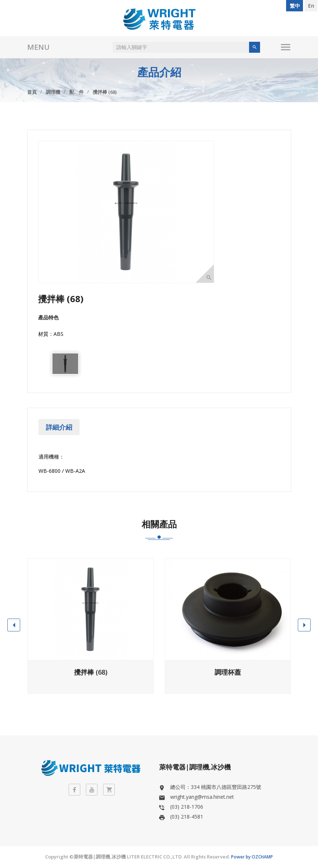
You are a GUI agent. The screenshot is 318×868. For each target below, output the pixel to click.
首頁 (32, 92)
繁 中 (295, 6)
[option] (65, 364)
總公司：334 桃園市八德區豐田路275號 (216, 787)
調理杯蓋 (228, 672)
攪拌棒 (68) (105, 92)
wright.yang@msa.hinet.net (202, 797)
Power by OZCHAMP (252, 857)
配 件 (76, 92)
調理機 (53, 92)
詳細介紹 (59, 427)
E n (311, 6)
